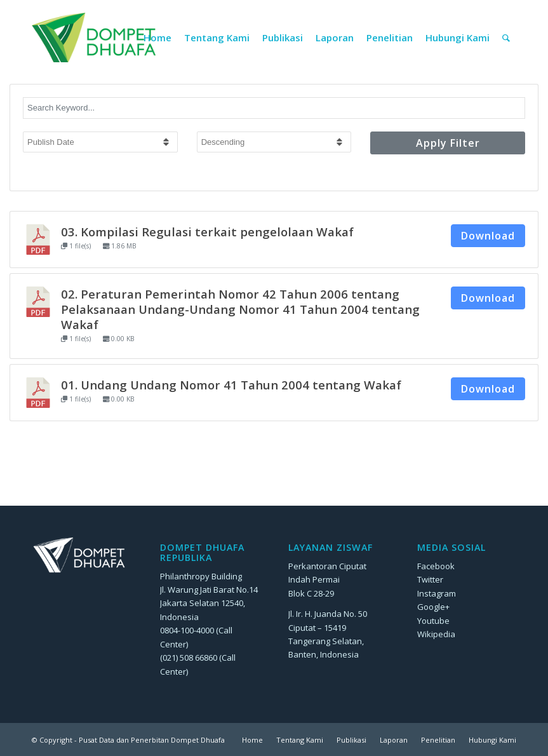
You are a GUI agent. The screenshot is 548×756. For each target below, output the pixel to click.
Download (488, 236)
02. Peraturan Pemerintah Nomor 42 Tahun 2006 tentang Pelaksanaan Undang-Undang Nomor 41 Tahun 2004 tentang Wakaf (240, 309)
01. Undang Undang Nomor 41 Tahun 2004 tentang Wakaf (231, 385)
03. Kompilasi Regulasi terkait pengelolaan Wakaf (207, 232)
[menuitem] (157, 37)
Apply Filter (448, 143)
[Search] (506, 37)
